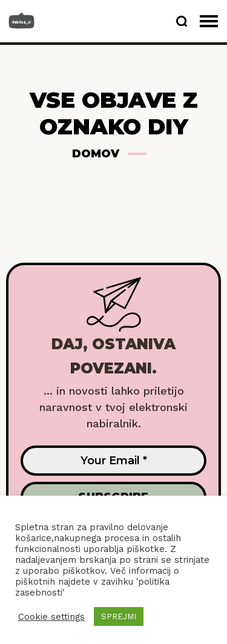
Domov (96, 154)
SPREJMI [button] (119, 616)
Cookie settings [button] (51, 617)
